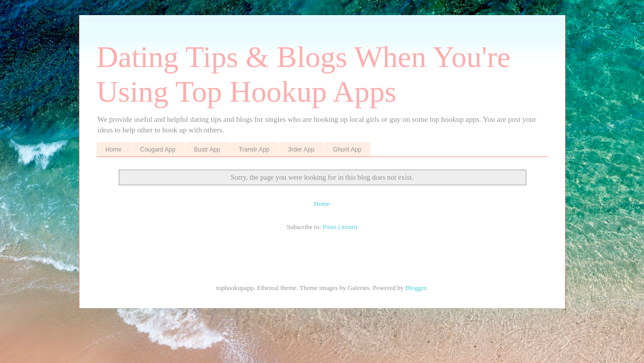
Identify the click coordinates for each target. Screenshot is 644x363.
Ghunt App (347, 150)
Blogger (416, 288)
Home (114, 150)
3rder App (301, 150)
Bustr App (207, 150)
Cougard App (158, 150)
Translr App (254, 150)
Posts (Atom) (340, 227)
